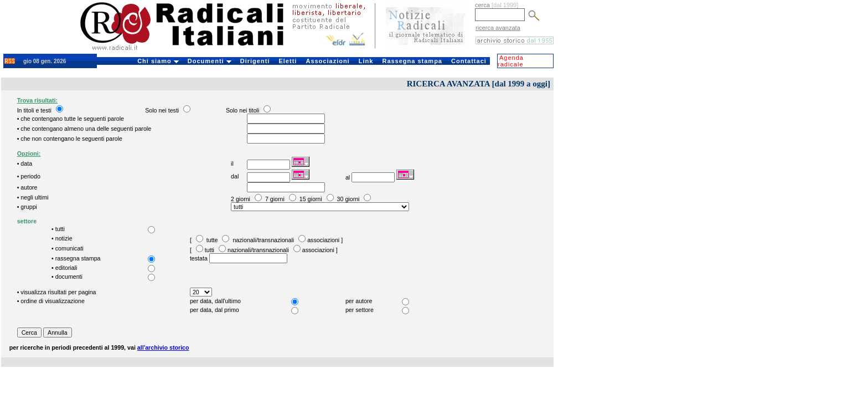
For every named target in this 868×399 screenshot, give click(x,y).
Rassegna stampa (412, 61)
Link (366, 61)
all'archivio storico (163, 347)
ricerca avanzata (498, 28)
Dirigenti (255, 61)
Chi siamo (158, 61)
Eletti (288, 61)
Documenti (210, 61)
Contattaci (469, 61)
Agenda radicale (511, 61)
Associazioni (327, 61)
